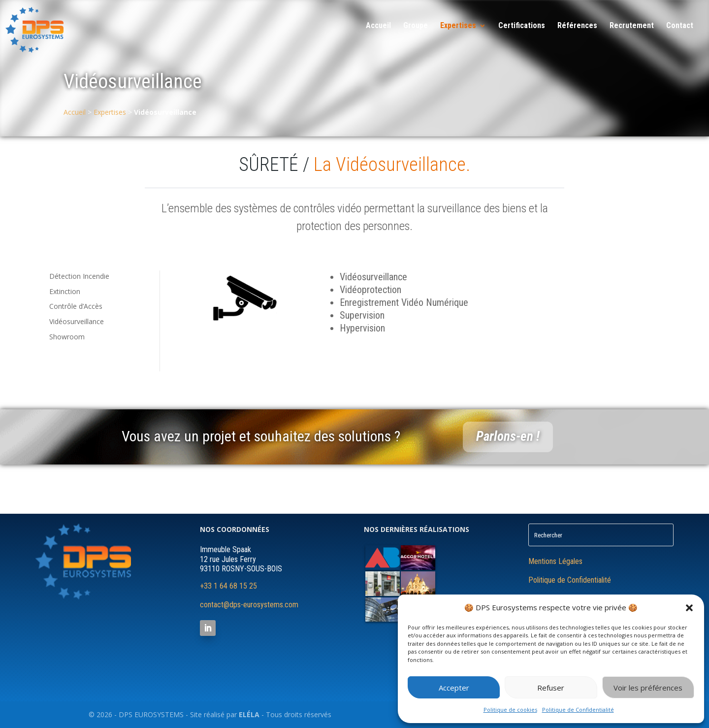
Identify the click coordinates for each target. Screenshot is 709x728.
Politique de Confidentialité (578, 710)
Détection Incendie (79, 276)
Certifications (522, 26)
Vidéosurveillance (77, 321)
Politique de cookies (510, 710)
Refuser (551, 688)
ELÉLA (249, 714)
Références (577, 26)
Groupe (416, 26)
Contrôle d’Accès (76, 306)
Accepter (454, 688)
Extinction (65, 291)
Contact (680, 26)
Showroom (67, 337)
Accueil (378, 26)
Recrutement (632, 26)
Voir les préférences (648, 688)
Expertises (458, 26)
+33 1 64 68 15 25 (228, 586)
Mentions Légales (555, 561)
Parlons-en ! (508, 436)
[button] (689, 608)
